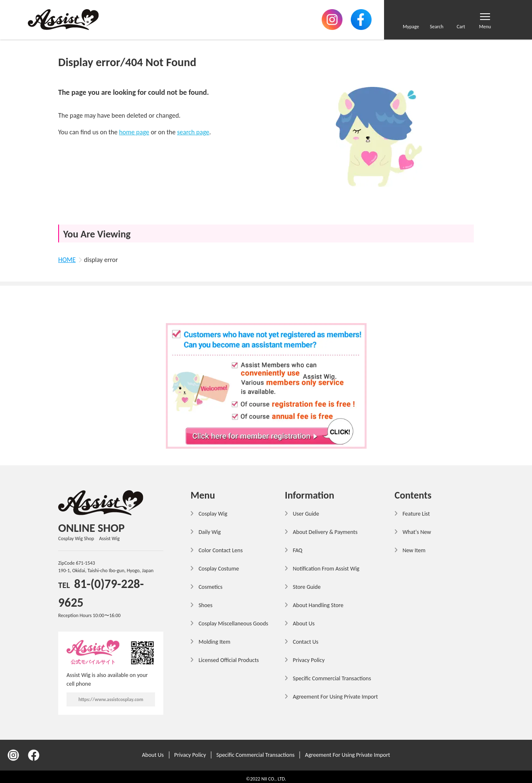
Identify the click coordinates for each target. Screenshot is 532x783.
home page (134, 132)
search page (193, 132)
